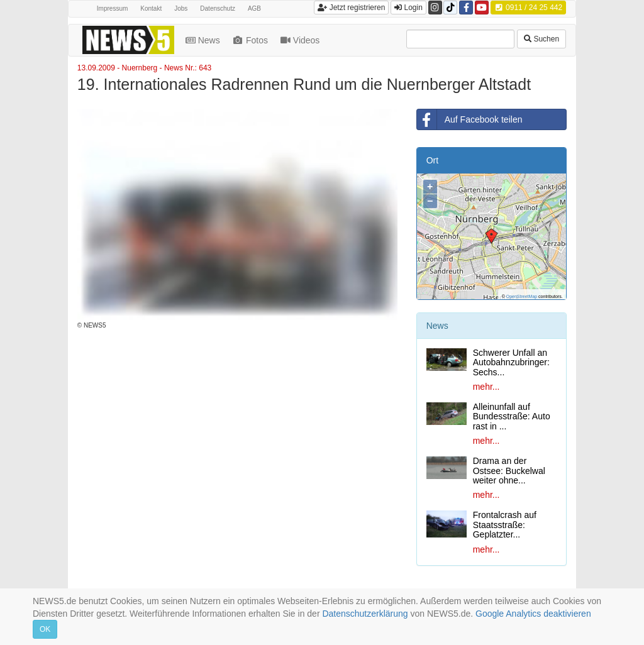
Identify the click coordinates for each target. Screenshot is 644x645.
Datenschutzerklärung (365, 614)
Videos (301, 40)
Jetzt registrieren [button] (351, 8)
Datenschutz (218, 8)
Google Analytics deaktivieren (533, 614)
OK (45, 629)
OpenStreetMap (522, 296)
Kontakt (151, 8)
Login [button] (408, 8)
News (204, 40)
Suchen (541, 39)
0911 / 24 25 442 (528, 8)
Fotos (252, 40)
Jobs (181, 8)
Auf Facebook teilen (470, 119)
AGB (254, 8)
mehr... (486, 387)
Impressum (112, 8)
